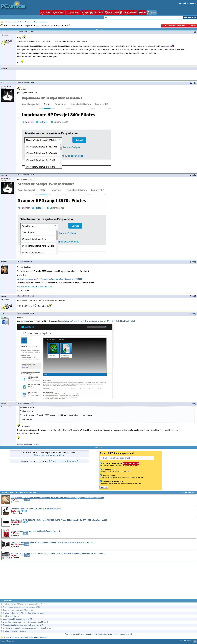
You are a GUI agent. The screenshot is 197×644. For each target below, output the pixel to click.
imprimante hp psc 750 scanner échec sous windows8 (23, 604)
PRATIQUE (59, 13)
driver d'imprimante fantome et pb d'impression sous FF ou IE (25, 622)
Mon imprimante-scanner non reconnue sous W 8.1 (22, 607)
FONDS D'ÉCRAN (129, 13)
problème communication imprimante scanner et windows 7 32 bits (27, 628)
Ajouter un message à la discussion (179, 26)
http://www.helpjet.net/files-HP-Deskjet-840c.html (34, 287)
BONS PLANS (112, 13)
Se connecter (191, 3)
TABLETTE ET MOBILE (92, 13)
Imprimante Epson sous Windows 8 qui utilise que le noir (24, 613)
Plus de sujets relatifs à (99, 634)
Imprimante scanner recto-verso (15, 631)
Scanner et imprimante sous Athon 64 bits (18, 610)
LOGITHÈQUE (73, 13)
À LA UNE (46, 13)
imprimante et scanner (11, 616)
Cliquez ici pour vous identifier (49, 455)
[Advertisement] (98, 582)
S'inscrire (181, 3)
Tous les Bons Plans (188, 492)
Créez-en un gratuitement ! (64, 461)
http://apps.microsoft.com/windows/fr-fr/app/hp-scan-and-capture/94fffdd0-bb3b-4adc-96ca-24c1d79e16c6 (97, 321)
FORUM (152, 13)
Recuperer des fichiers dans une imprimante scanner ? (23, 625)
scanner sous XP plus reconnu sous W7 (18, 619)
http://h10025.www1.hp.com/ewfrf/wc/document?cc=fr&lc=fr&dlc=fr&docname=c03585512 (49, 279)
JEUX (142, 13)
